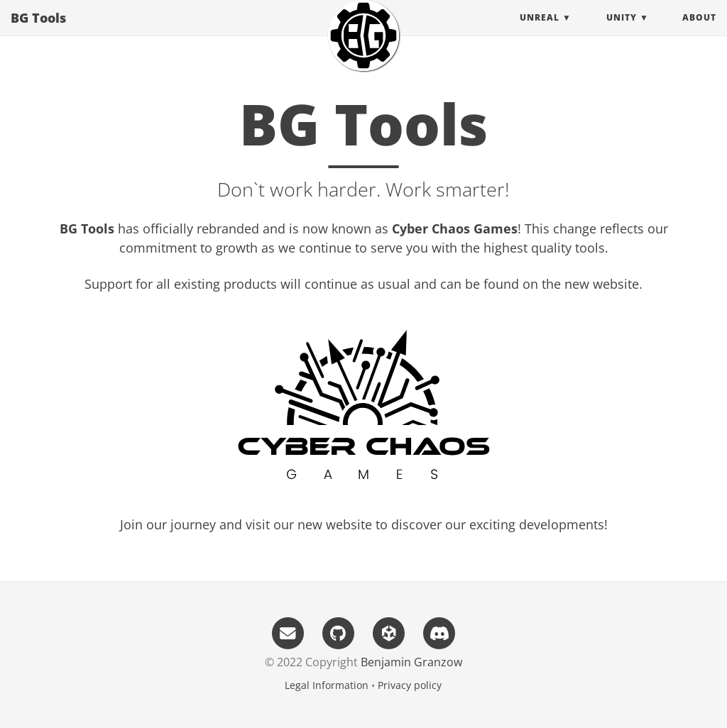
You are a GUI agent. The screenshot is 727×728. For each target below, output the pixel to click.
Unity (622, 32)
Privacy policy (410, 685)
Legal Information (327, 685)
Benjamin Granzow (411, 662)
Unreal (540, 32)
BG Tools (38, 32)
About (699, 32)
